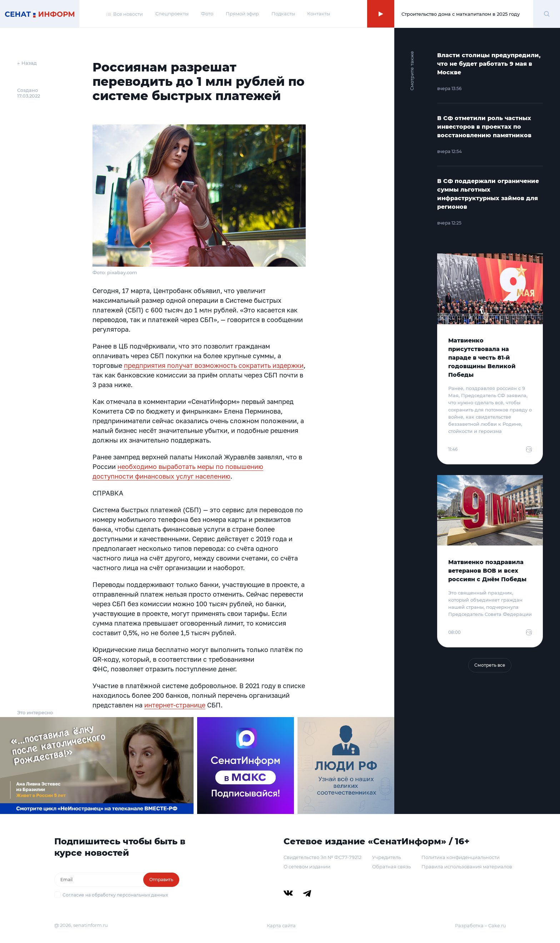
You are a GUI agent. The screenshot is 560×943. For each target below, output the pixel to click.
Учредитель (386, 857)
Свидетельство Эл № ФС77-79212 (322, 857)
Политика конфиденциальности (461, 857)
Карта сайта (281, 925)
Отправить (161, 880)
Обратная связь (391, 867)
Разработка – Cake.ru (481, 925)
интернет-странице (175, 705)
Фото (207, 14)
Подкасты (283, 14)
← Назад (27, 63)
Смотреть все (490, 665)
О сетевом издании (307, 867)
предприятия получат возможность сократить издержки (214, 365)
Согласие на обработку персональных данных (115, 895)
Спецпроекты (172, 14)
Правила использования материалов (467, 867)
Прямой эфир (242, 14)
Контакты (319, 14)
